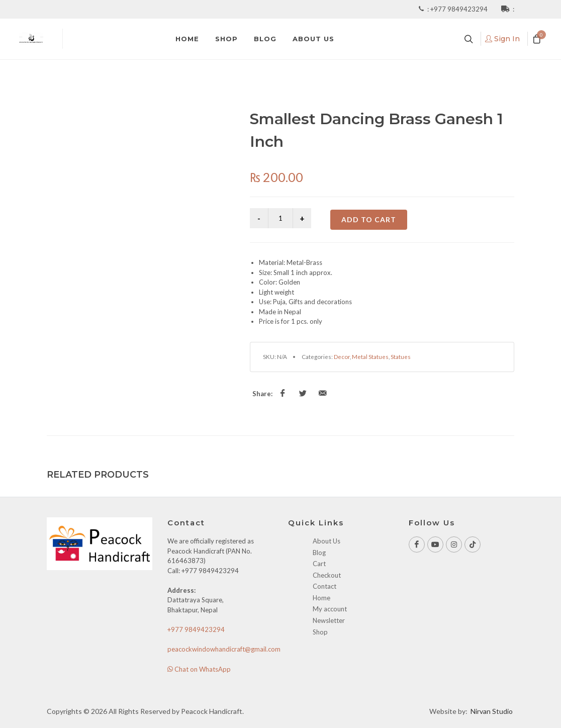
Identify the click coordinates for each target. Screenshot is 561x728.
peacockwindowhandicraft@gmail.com (224, 649)
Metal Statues (370, 356)
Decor (342, 356)
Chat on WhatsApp (199, 669)
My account (330, 609)
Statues (401, 356)
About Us (326, 541)
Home (321, 598)
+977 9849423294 (460, 9)
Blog (319, 553)
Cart (319, 564)
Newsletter (329, 620)
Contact (324, 586)
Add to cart (369, 219)
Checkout (327, 575)
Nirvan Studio (492, 711)
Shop (320, 632)
